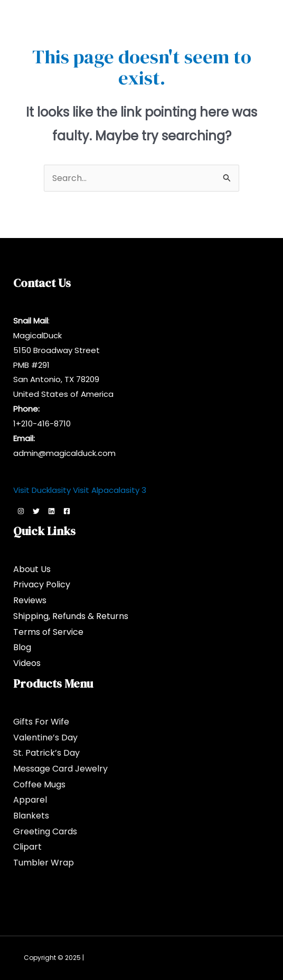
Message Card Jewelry (60, 769)
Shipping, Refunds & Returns (71, 616)
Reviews (30, 600)
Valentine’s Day (45, 738)
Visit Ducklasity (42, 490)
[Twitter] (36, 511)
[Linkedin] (51, 511)
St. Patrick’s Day (46, 753)
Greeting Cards (45, 831)
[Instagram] (21, 511)
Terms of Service (48, 632)
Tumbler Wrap (44, 863)
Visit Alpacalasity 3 (110, 490)
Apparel (30, 800)
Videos (27, 663)
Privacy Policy (42, 584)
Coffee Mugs (39, 784)
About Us (32, 569)
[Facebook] (67, 511)
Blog (22, 647)
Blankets (31, 816)
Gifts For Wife (41, 722)
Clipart (27, 847)
